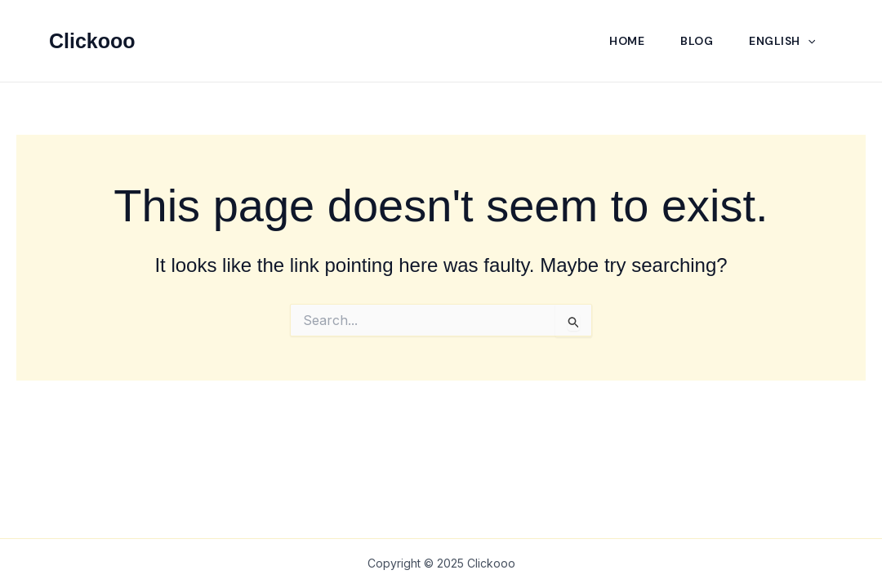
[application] (808, 41)
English (782, 41)
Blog (697, 41)
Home (627, 41)
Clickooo (92, 41)
